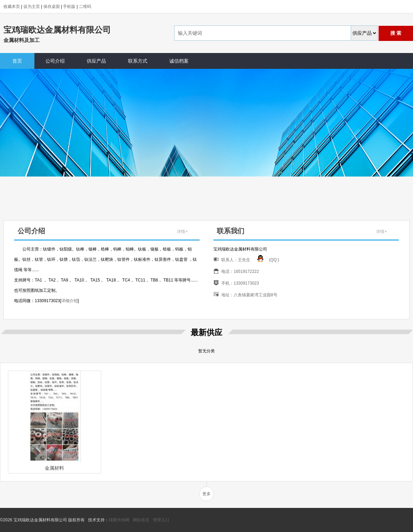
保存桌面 (52, 7)
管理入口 (161, 520)
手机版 (69, 7)
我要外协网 (119, 520)
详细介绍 (70, 301)
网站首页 (141, 520)
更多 (206, 494)
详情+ (182, 232)
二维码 (85, 7)
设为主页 (32, 7)
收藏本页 (12, 7)
